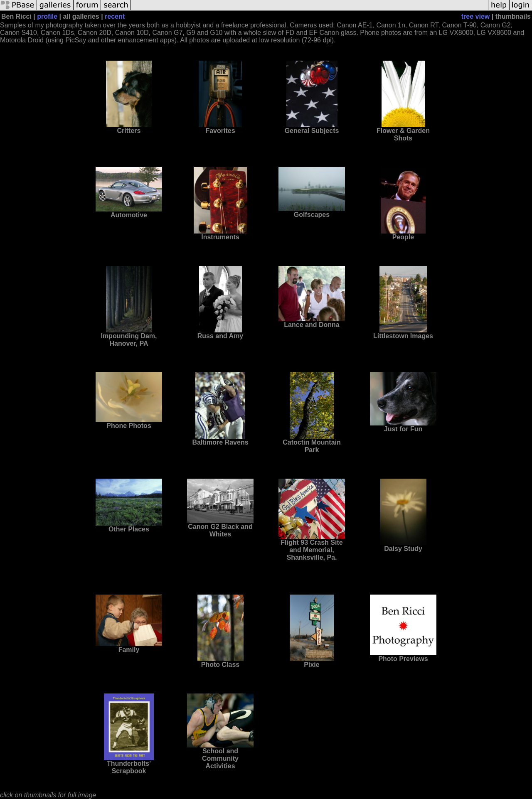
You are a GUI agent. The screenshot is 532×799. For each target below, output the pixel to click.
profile (47, 16)
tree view (475, 16)
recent (115, 16)
